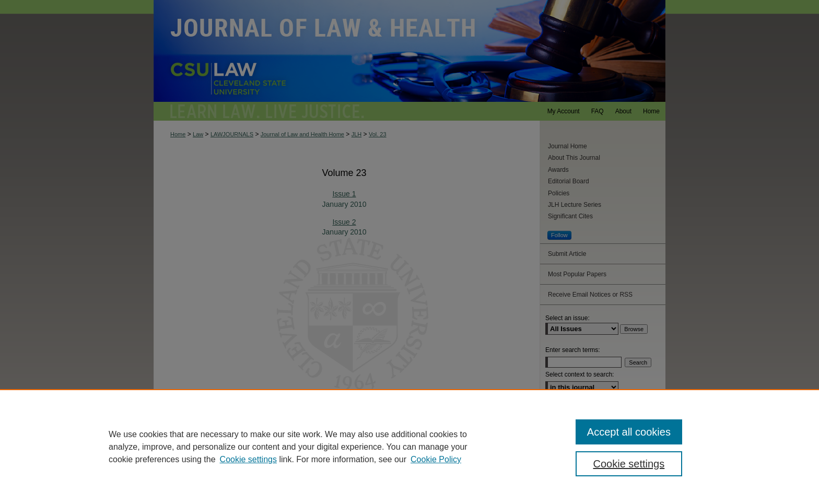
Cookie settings (248, 459)
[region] (409, 447)
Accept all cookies (629, 432)
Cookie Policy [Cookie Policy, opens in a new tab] (436, 459)
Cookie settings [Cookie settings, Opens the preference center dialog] (629, 464)
